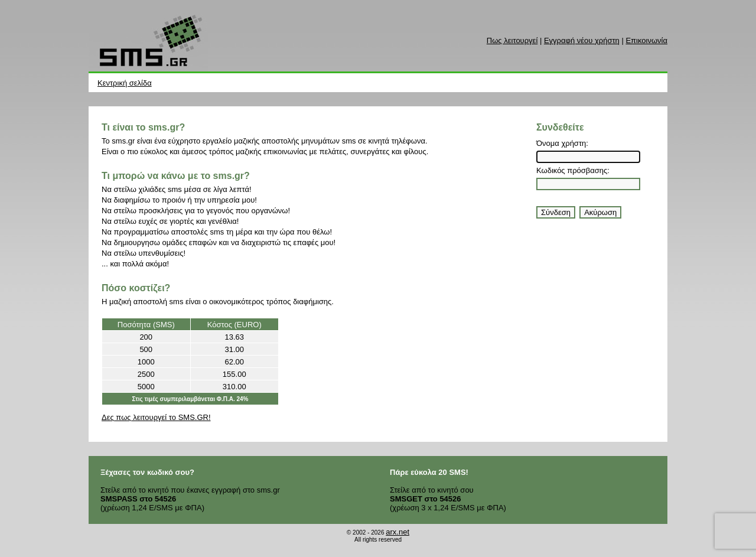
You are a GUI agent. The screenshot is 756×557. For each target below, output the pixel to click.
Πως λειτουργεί (512, 40)
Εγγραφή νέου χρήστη (582, 40)
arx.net (397, 532)
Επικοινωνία (646, 40)
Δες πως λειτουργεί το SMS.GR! (156, 417)
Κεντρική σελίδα (125, 83)
